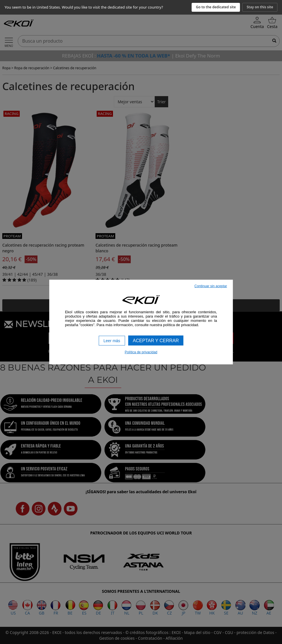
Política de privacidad (141, 352)
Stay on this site (260, 7)
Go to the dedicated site (216, 7)
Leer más (112, 340)
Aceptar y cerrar (156, 340)
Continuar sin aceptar (211, 286)
